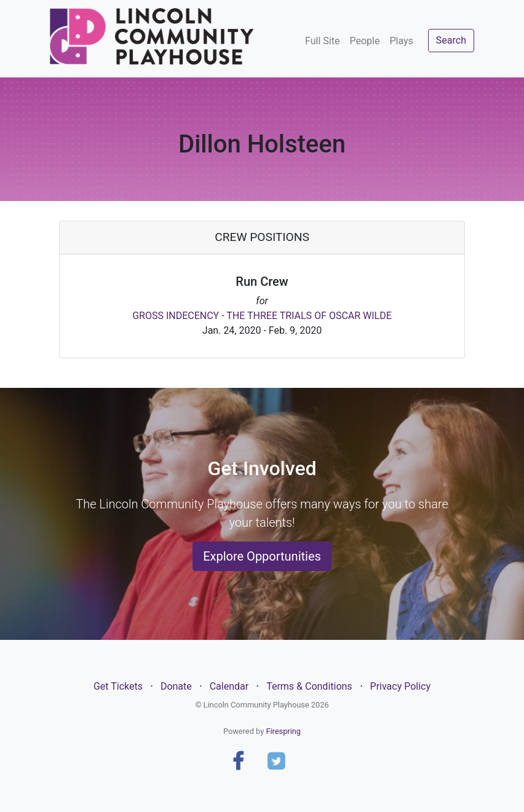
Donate (176, 686)
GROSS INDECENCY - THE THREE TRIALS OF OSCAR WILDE (262, 316)
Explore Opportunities (262, 556)
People (364, 41)
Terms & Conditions (309, 686)
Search (451, 40)
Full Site (322, 41)
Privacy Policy (401, 686)
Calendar (229, 686)
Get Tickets (118, 686)
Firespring (283, 731)
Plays (401, 41)
